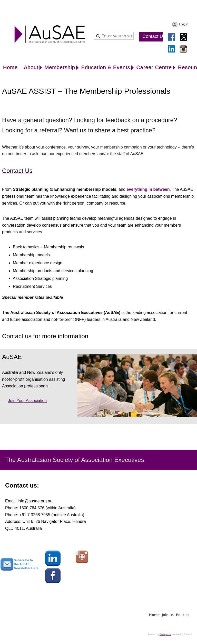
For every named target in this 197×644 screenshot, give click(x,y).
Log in (184, 24)
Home (154, 615)
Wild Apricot (165, 634)
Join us (168, 615)
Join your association (27, 401)
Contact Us (154, 36)
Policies (183, 615)
